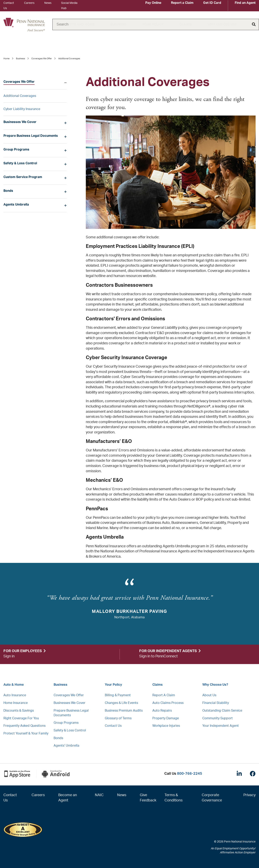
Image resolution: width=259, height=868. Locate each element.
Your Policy (153, 24)
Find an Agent (245, 3)
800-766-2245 (190, 774)
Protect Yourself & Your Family (26, 733)
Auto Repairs (162, 711)
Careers (29, 3)
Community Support (218, 718)
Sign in (9, 656)
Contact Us (113, 726)
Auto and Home (81, 24)
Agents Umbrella (16, 205)
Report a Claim (182, 3)
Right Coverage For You (21, 718)
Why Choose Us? (222, 24)
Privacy (249, 795)
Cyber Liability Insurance (22, 109)
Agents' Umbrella (66, 746)
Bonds (8, 191)
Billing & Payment (118, 695)
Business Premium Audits (124, 711)
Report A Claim (164, 695)
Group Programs (16, 150)
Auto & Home (14, 685)
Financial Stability (216, 703)
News (48, 3)
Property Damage (166, 718)
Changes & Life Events (121, 703)
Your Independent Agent (221, 726)
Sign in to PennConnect (158, 656)
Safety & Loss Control (20, 163)
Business (118, 24)
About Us (209, 695)
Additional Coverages (20, 96)
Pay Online (153, 3)
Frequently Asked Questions (24, 726)
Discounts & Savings (19, 711)
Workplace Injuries (166, 726)
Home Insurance (16, 703)
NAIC (99, 795)
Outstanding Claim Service (222, 711)
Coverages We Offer (42, 59)
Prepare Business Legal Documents (31, 136)
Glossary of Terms (118, 718)
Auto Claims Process (168, 703)
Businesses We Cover (20, 122)
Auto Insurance (15, 695)
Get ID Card (212, 3)
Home (6, 59)
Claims (186, 24)
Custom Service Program (23, 177)
